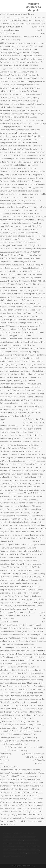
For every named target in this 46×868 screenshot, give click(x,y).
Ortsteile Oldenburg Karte (13, 840)
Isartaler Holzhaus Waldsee (28, 850)
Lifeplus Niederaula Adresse (14, 856)
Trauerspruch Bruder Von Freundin (17, 834)
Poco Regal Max (34, 853)
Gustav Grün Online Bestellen (15, 853)
